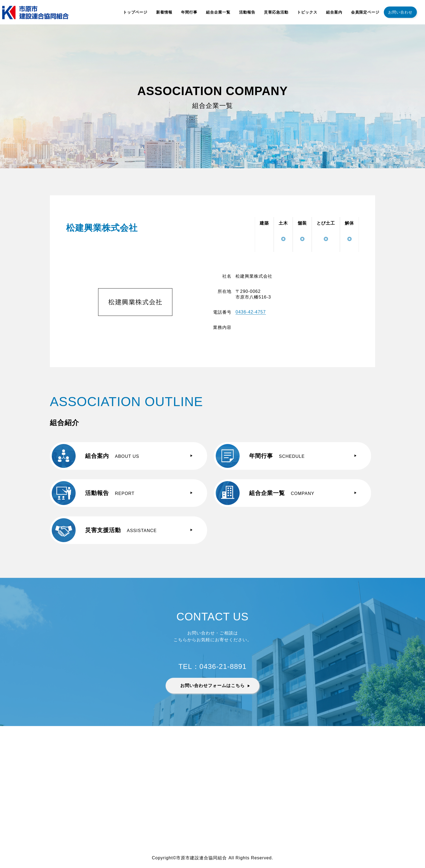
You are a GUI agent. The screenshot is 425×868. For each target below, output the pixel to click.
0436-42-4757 (251, 312)
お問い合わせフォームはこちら (212, 686)
